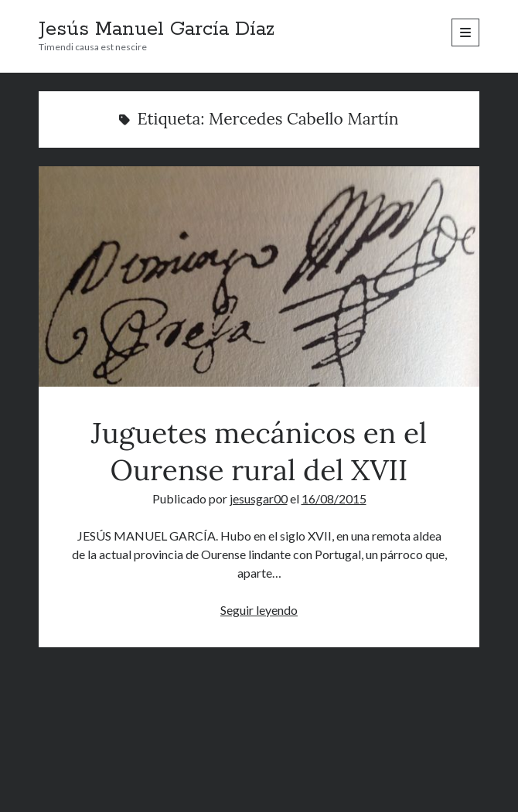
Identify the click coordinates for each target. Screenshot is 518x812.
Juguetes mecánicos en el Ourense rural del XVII (259, 276)
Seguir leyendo (259, 610)
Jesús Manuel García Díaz (157, 29)
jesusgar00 (259, 498)
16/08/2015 (334, 498)
